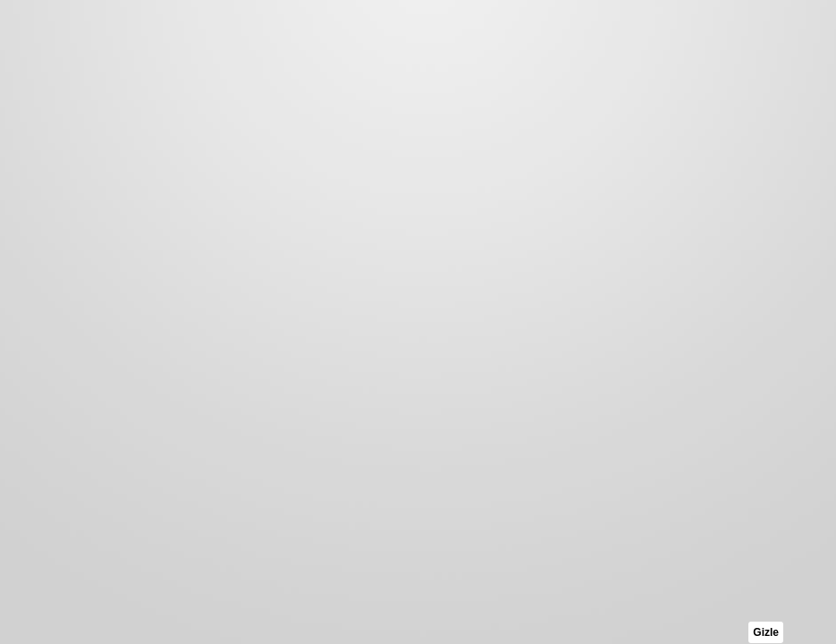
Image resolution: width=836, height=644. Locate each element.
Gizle (766, 632)
